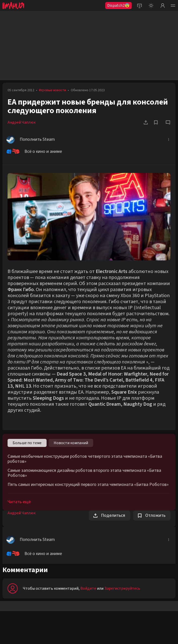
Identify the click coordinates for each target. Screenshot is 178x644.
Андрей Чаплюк (22, 122)
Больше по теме (27, 443)
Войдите (88, 588)
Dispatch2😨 (118, 6)
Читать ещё (19, 502)
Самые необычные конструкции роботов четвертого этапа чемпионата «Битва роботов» (85, 459)
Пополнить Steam (31, 140)
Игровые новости (52, 90)
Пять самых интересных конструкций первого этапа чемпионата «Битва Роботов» (88, 485)
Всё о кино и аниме (34, 152)
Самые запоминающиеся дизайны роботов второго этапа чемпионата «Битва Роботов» (84, 473)
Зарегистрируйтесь (122, 588)
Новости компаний (71, 443)
